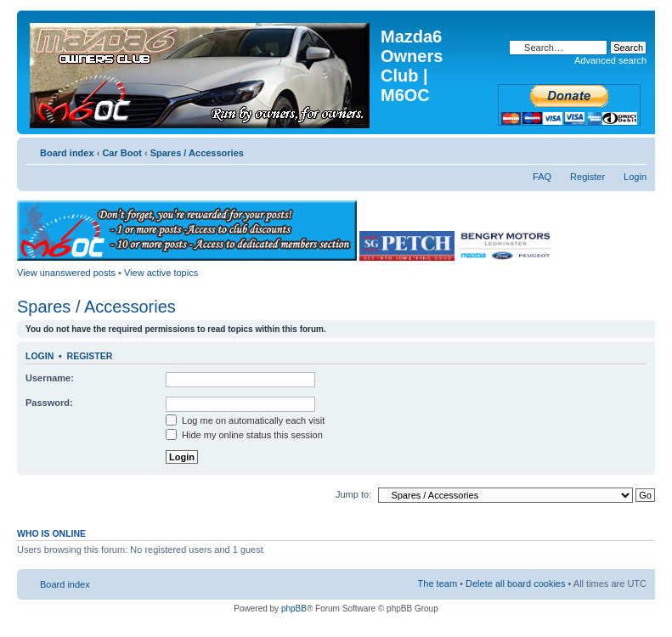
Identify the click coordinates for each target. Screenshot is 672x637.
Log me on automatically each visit (245, 420)
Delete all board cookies (515, 583)
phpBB (294, 609)
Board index (67, 153)
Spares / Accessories (197, 153)
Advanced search (610, 60)
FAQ (542, 177)
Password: (49, 403)
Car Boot (121, 153)
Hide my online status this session (244, 435)
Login (635, 177)
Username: (50, 378)
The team (438, 583)
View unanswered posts (66, 273)
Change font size (634, 149)
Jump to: (353, 494)
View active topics (161, 273)
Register (587, 177)
